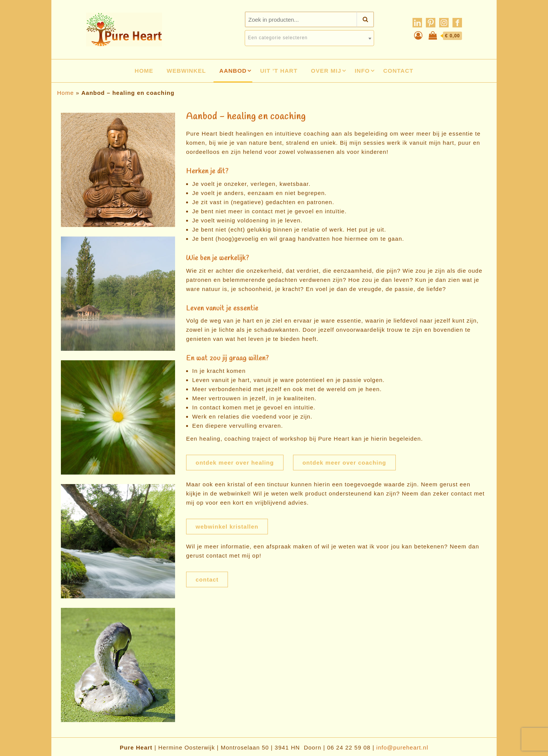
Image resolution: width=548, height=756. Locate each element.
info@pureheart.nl (402, 747)
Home (144, 71)
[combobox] (309, 38)
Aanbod (233, 71)
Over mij (326, 71)
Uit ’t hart (279, 71)
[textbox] (309, 38)
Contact (398, 71)
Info (362, 71)
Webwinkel (186, 71)
